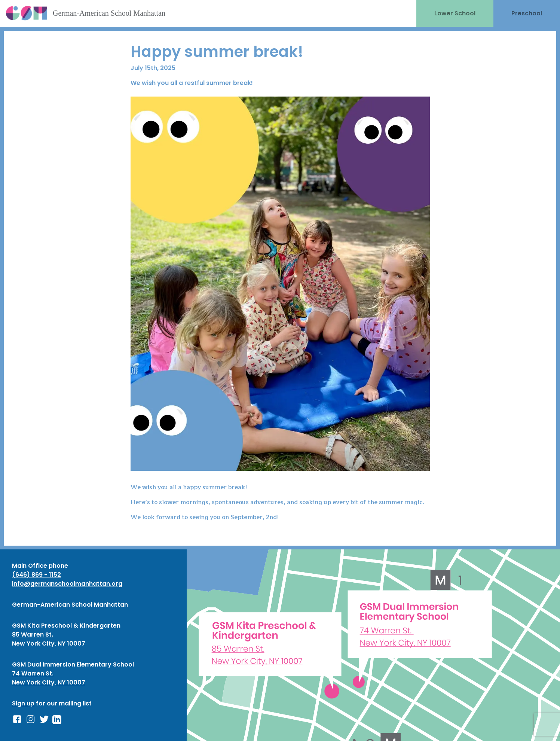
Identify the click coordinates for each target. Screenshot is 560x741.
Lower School (455, 13)
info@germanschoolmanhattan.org (67, 584)
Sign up (23, 703)
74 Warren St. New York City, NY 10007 (49, 678)
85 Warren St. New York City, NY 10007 (49, 639)
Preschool (527, 13)
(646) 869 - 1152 (36, 575)
